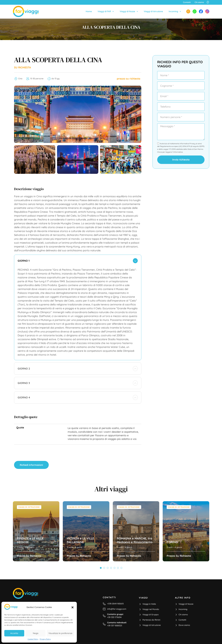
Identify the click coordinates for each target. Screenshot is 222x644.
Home (89, 11)
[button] (73, 607)
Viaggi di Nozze (129, 12)
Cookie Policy (33, 639)
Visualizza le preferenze (60, 633)
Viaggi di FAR (106, 12)
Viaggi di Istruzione (153, 11)
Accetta (14, 633)
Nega (36, 633)
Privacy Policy (45, 639)
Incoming (175, 12)
